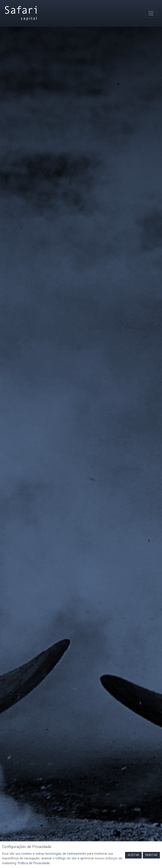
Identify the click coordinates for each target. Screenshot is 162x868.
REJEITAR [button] (151, 855)
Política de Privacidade (34, 863)
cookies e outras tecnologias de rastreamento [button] (54, 854)
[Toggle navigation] (151, 13)
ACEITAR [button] (133, 855)
